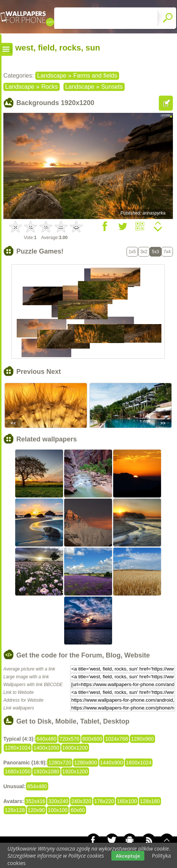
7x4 (167, 252)
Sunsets (112, 87)
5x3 (155, 252)
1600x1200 (75, 748)
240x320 (81, 801)
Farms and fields (95, 76)
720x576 (69, 739)
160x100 (127, 801)
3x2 (144, 252)
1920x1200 (75, 771)
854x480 (37, 786)
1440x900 (112, 763)
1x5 (132, 252)
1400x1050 (46, 748)
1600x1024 (139, 763)
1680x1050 (18, 771)
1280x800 (86, 763)
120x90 (36, 810)
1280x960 (142, 739)
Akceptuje (128, 856)
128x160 (150, 801)
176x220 (104, 801)
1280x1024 (18, 748)
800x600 (92, 739)
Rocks (49, 87)
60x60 (78, 810)
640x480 (46, 739)
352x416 (36, 801)
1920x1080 (46, 771)
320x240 (58, 801)
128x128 (15, 810)
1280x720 (60, 763)
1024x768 (117, 739)
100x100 (58, 810)
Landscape (52, 76)
